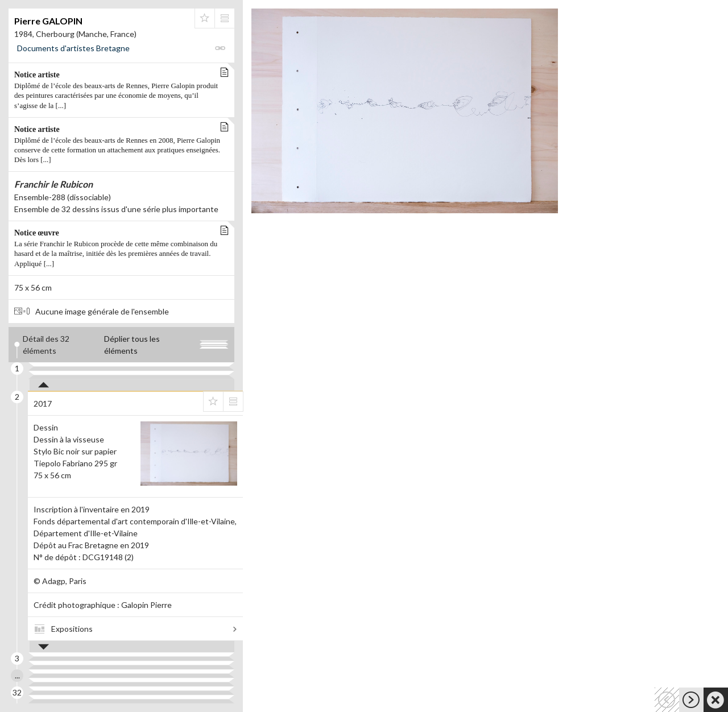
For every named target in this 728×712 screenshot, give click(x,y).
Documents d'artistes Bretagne (73, 48)
